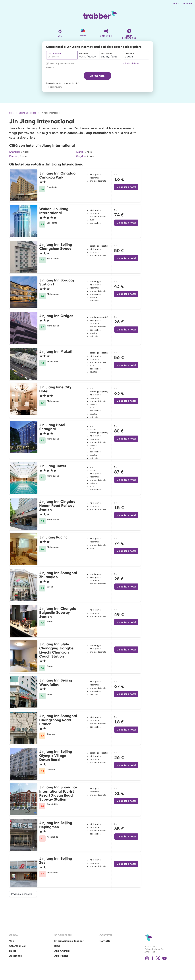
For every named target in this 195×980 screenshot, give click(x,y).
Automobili (16, 956)
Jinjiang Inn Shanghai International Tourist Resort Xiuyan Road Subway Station (58, 793)
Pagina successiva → (23, 894)
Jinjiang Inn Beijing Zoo (56, 860)
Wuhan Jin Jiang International (54, 211)
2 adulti (129, 57)
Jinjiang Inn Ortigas (56, 316)
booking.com (56, 87)
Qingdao (81, 156)
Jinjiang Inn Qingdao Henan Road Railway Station (57, 506)
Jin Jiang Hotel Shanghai (52, 427)
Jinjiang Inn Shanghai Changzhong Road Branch (58, 720)
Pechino (14, 156)
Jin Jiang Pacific (53, 537)
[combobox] (62, 55)
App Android (62, 951)
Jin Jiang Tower (53, 466)
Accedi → (187, 3)
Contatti (105, 941)
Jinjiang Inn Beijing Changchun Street (56, 246)
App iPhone (61, 956)
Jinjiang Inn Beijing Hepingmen (56, 825)
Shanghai (14, 152)
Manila (80, 152)
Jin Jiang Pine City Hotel (55, 389)
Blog (57, 946)
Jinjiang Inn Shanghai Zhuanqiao (58, 575)
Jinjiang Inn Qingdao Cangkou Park (57, 175)
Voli (11, 941)
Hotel (13, 951)
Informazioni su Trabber (69, 941)
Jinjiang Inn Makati (56, 351)
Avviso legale (151, 952)
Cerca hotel (98, 76)
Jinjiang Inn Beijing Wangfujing (56, 682)
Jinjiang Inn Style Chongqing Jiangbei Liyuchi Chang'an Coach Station (57, 650)
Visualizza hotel (126, 187)
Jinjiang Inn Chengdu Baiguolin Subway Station (58, 613)
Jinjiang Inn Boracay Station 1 (57, 282)
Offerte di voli (18, 946)
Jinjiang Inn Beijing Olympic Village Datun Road (56, 756)
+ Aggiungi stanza (131, 63)
